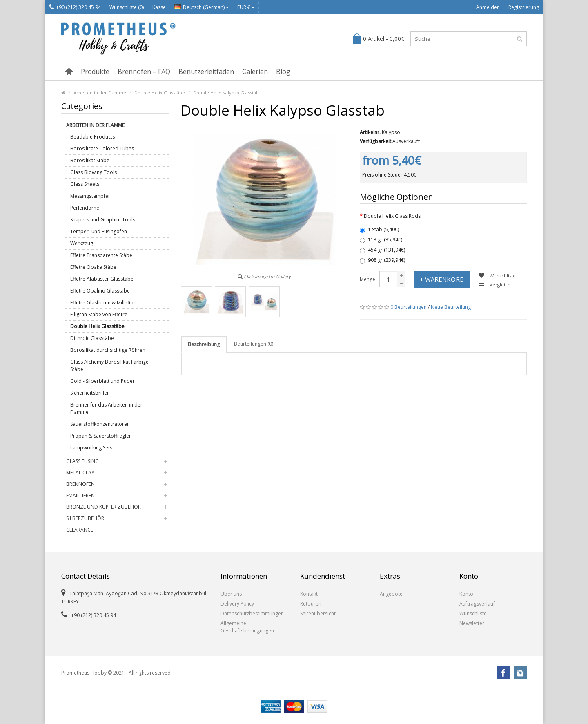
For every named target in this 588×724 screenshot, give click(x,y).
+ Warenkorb (442, 279)
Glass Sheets (85, 184)
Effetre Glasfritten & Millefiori (104, 303)
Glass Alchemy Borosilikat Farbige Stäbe (109, 365)
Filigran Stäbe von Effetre (99, 314)
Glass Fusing (82, 461)
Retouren (311, 604)
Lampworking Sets (91, 448)
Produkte (95, 72)
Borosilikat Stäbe (90, 160)
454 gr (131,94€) (382, 250)
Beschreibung (204, 344)
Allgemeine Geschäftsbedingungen (247, 627)
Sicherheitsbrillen (90, 393)
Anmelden (488, 7)
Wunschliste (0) (127, 7)
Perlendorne (85, 208)
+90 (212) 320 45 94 (75, 7)
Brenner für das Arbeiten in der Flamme (106, 408)
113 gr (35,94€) (381, 240)
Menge (367, 279)
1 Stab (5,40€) (379, 229)
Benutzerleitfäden (206, 72)
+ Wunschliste (497, 276)
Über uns (231, 594)
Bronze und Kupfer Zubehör (104, 507)
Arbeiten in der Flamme (100, 93)
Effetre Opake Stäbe (93, 267)
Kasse (159, 7)
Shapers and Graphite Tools (103, 220)
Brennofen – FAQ (144, 72)
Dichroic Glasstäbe (92, 338)
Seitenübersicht (318, 613)
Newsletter (472, 623)
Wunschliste (473, 613)
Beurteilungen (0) (254, 344)
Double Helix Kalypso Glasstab (226, 93)
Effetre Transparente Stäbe (101, 255)
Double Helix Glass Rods (392, 216)
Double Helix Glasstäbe (160, 93)
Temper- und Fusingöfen (99, 231)
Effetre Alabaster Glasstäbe (102, 279)
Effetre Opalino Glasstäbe (100, 291)
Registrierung (524, 7)
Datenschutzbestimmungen (252, 613)
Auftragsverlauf (477, 604)
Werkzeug (82, 243)
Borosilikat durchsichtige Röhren (108, 350)
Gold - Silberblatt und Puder (102, 381)
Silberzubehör (85, 518)
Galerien (255, 72)
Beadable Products (92, 137)
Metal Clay (80, 473)
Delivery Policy (237, 604)
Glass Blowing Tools (94, 172)
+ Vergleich (494, 285)
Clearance (80, 530)
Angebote (391, 594)
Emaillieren (80, 495)
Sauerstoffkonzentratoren (100, 424)
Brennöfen (80, 484)
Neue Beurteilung (451, 307)
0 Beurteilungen (409, 307)
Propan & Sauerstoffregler (101, 436)
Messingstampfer (90, 196)
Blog (283, 72)
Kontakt (309, 594)
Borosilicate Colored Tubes (102, 149)
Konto (466, 594)
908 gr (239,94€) (382, 260)
